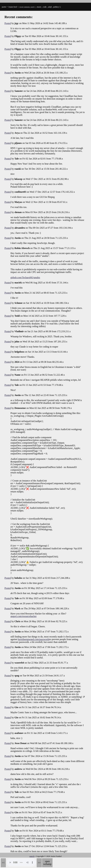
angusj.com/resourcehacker (24, 616)
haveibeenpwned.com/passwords (34, 639)
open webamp (47, 863)
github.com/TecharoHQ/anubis (25, 277)
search (32, 856)
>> (39, 863)
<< (3, 863)
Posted (8, 23)
